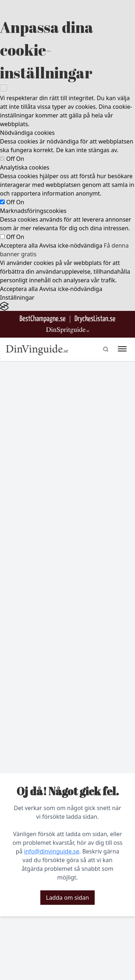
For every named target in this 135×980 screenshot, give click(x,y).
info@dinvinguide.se (52, 851)
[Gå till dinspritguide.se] (68, 330)
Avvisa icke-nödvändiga (71, 245)
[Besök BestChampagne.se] (43, 319)
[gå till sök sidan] (105, 349)
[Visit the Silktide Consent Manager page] (67, 306)
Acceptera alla (19, 245)
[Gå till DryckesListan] (95, 319)
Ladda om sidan (67, 898)
